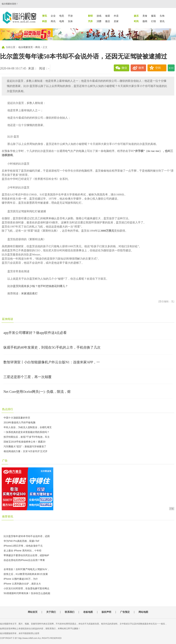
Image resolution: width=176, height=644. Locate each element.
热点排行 (8, 409)
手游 (70, 16)
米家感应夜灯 (29, 293)
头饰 (162, 16)
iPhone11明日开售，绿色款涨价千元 (23, 546)
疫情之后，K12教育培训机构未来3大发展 (26, 574)
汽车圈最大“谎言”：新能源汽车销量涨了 (25, 446)
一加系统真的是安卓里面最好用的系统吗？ (26, 432)
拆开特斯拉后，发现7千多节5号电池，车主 (27, 437)
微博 (141, 68)
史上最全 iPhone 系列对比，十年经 (22, 551)
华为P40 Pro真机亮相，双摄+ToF (21, 541)
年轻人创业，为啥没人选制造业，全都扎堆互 (28, 427)
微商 (145, 21)
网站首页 (33, 612)
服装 (153, 16)
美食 (145, 16)
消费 (99, 21)
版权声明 (106, 612)
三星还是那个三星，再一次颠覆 (27, 377)
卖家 (116, 21)
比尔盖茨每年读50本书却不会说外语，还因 (27, 536)
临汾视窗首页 (26, 47)
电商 (62, 21)
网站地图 (143, 612)
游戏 (99, 16)
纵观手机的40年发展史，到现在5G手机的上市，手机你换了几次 (52, 347)
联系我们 (70, 612)
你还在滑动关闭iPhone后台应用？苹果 (24, 560)
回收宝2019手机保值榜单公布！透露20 (24, 442)
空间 (158, 68)
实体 (70, 21)
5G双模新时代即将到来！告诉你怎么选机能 (27, 593)
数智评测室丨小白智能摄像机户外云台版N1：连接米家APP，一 (52, 362)
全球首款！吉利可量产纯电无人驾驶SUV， (27, 569)
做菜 (108, 16)
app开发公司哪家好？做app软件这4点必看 (35, 333)
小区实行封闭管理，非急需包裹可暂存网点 (26, 588)
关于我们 (51, 612)
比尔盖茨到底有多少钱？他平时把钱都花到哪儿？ (38, 286)
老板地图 (88, 612)
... (171, 68)
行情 (153, 21)
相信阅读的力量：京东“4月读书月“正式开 (26, 451)
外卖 (116, 16)
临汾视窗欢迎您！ (10, 4)
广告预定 (125, 612)
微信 (124, 68)
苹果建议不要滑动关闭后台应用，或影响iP (26, 555)
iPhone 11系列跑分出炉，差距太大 (22, 584)
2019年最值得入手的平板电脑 (20, 422)
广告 (5, 461)
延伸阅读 (8, 319)
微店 (108, 21)
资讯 (162, 21)
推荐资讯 (8, 517)
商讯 (53, 21)
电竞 (62, 16)
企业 (53, 16)
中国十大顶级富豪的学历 (17, 418)
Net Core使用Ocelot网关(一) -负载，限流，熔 (37, 392)
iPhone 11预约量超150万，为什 (21, 579)
